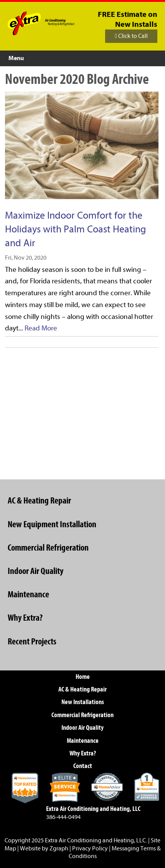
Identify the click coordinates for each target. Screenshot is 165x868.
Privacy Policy (90, 848)
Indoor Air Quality (35, 571)
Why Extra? (25, 618)
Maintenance (28, 594)
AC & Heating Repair (39, 500)
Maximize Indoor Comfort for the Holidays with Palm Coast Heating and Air (76, 229)
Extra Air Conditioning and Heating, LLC (95, 840)
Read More (41, 328)
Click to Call (131, 36)
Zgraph (59, 848)
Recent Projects (32, 641)
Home (83, 677)
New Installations (83, 702)
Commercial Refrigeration (48, 548)
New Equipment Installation (52, 524)
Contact (83, 766)
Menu (16, 58)
